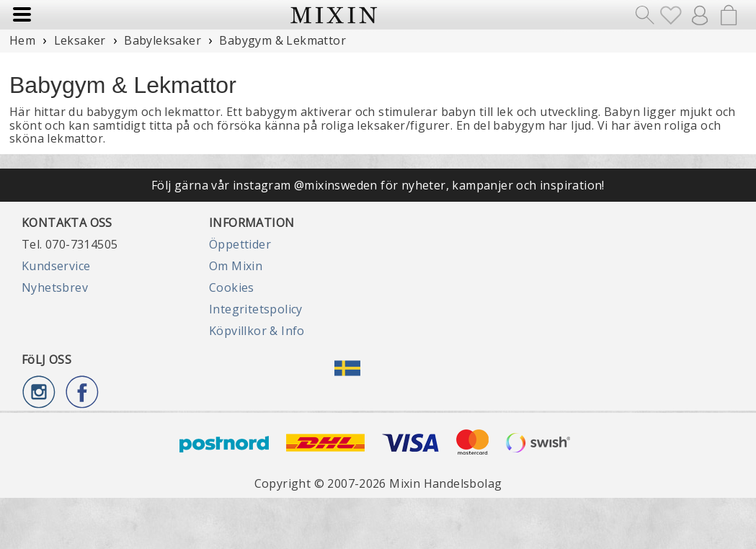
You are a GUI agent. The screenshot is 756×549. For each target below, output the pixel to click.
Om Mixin (236, 266)
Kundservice (56, 266)
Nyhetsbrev (55, 287)
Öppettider (240, 244)
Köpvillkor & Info (257, 331)
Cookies (232, 287)
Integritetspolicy (256, 309)
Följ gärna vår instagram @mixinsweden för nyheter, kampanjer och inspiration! (378, 185)
